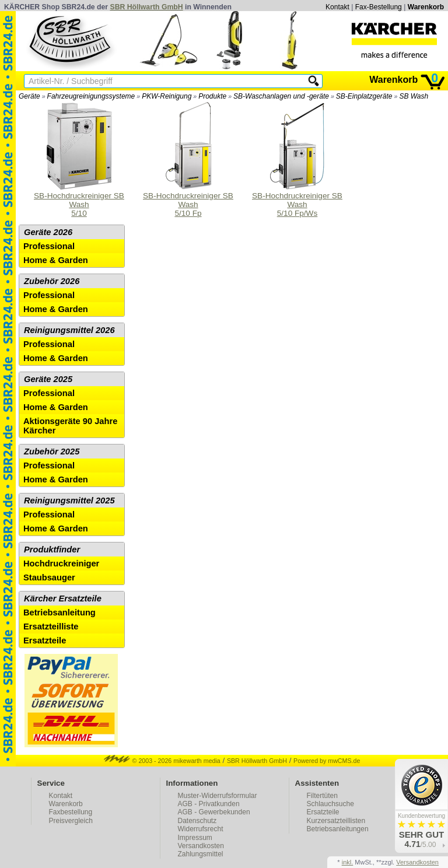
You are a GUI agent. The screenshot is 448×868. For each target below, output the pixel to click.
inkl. (348, 862)
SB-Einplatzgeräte (364, 96)
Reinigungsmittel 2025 (69, 501)
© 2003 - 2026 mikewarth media (162, 761)
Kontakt (337, 7)
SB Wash (414, 96)
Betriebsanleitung (60, 612)
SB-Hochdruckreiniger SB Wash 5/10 (79, 160)
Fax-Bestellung (379, 7)
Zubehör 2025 (52, 452)
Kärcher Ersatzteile (63, 598)
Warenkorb (426, 7)
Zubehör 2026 (52, 281)
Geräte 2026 (48, 232)
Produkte (212, 96)
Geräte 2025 (48, 379)
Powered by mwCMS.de (327, 761)
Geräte (29, 96)
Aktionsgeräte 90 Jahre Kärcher (70, 426)
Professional (49, 246)
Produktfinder (52, 549)
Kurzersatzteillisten (336, 821)
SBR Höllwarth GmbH (147, 7)
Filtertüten (322, 796)
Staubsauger (49, 577)
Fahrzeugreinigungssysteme (91, 96)
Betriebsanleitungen (338, 829)
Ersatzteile (45, 640)
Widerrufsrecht (201, 829)
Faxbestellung (71, 812)
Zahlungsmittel (201, 854)
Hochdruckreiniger (61, 563)
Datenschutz (197, 821)
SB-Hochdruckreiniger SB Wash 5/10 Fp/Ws (297, 160)
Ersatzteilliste (51, 626)
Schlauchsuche (330, 804)
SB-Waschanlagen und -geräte (281, 96)
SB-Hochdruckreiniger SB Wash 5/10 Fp (188, 160)
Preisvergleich (71, 821)
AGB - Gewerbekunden (214, 812)
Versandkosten (201, 846)
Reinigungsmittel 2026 (69, 330)
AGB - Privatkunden (209, 804)
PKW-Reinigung (167, 96)
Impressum (195, 838)
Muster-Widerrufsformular (218, 796)
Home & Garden (56, 260)
